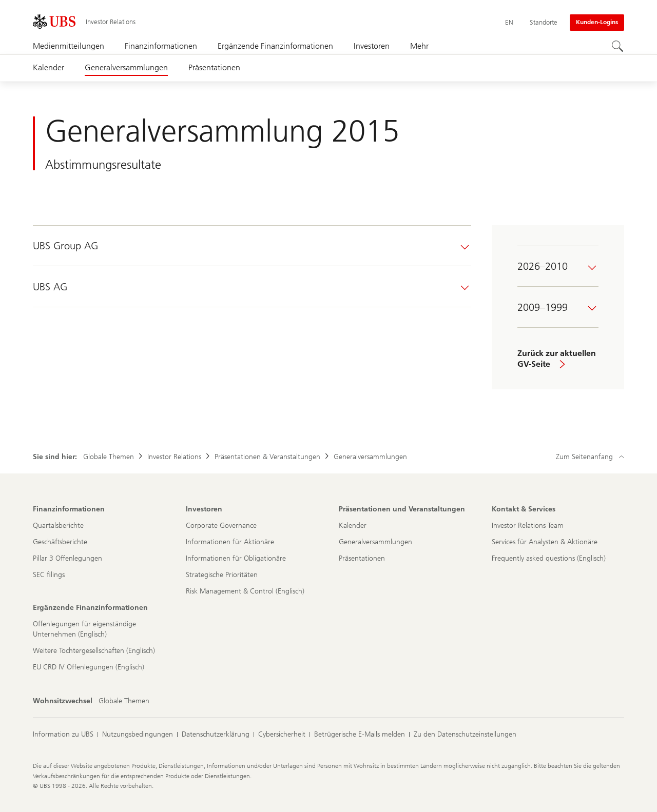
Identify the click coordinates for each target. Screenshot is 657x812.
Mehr (419, 46)
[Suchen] (618, 47)
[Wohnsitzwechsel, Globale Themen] (124, 701)
